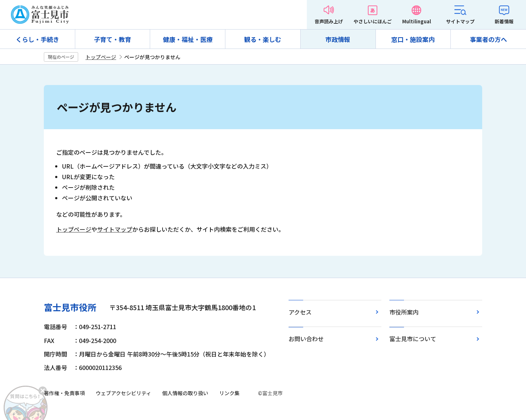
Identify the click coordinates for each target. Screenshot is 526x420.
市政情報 (338, 39)
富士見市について (413, 339)
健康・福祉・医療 (188, 39)
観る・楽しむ (263, 39)
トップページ (101, 57)
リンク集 (229, 393)
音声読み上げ (329, 21)
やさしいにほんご (373, 21)
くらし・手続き (37, 39)
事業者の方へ (488, 39)
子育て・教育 (113, 39)
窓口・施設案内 (413, 39)
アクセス (300, 312)
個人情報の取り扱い (185, 393)
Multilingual (417, 21)
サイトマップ (460, 21)
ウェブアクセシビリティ (123, 393)
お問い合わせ (306, 339)
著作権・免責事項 (64, 393)
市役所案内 (404, 312)
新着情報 (504, 21)
